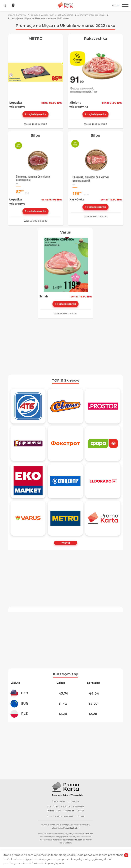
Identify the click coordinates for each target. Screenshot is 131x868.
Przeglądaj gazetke (35, 114)
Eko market (69, 810)
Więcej (66, 542)
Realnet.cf (74, 827)
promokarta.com (74, 839)
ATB (49, 806)
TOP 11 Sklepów (66, 380)
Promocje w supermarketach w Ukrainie (53, 15)
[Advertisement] (65, 346)
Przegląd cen (74, 801)
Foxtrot (50, 810)
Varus (66, 232)
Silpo (36, 135)
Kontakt (81, 816)
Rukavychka (95, 38)
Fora (58, 810)
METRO (36, 38)
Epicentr (81, 810)
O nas (49, 816)
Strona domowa (17, 15)
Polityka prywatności (65, 816)
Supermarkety (58, 801)
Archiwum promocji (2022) (94, 15)
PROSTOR (66, 806)
